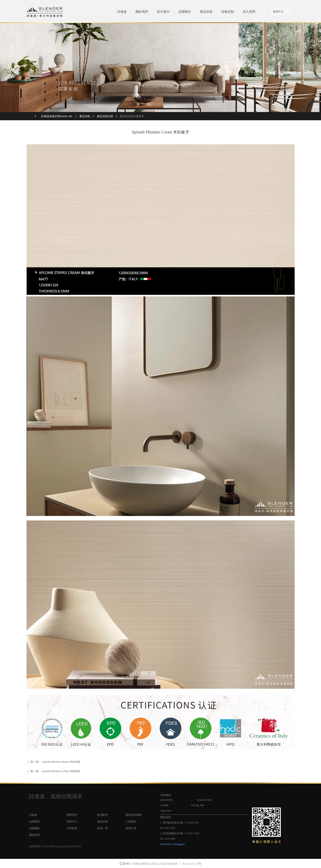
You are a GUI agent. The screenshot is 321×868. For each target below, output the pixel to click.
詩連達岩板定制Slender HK (57, 116)
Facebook (165, 844)
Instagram (179, 844)
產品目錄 (85, 116)
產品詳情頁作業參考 (132, 116)
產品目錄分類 (105, 116)
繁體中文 (278, 12)
